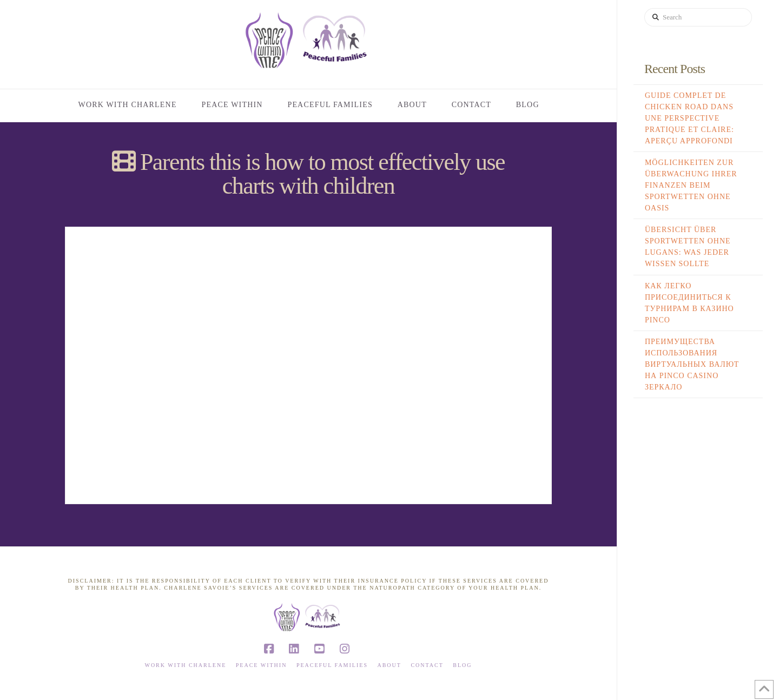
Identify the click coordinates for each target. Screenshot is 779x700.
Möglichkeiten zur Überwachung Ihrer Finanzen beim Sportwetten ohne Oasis (691, 185)
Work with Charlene (185, 665)
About (389, 665)
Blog (462, 665)
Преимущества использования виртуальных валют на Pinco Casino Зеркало (692, 364)
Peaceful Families (332, 665)
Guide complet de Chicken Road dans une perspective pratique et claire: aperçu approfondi (689, 118)
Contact (427, 665)
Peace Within (262, 665)
